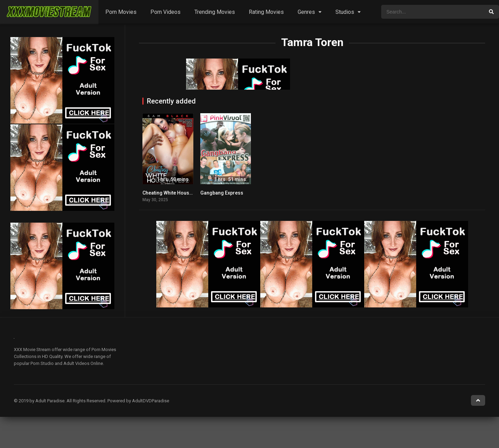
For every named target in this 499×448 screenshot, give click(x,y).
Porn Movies (121, 12)
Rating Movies (266, 12)
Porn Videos (165, 12)
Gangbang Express (222, 193)
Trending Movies (215, 12)
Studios (345, 12)
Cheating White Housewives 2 (176, 193)
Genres (306, 12)
